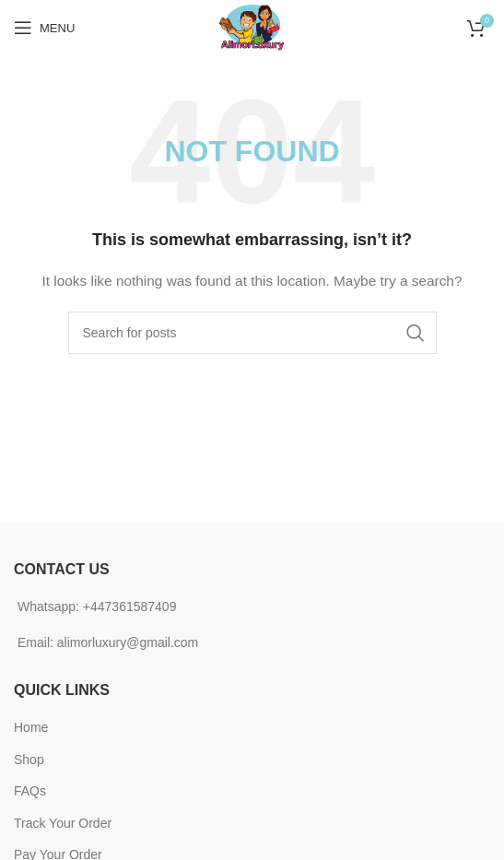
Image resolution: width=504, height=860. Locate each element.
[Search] (252, 333)
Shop (29, 760)
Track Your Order (63, 823)
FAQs (30, 791)
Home (31, 727)
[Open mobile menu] (44, 28)
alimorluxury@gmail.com (128, 642)
